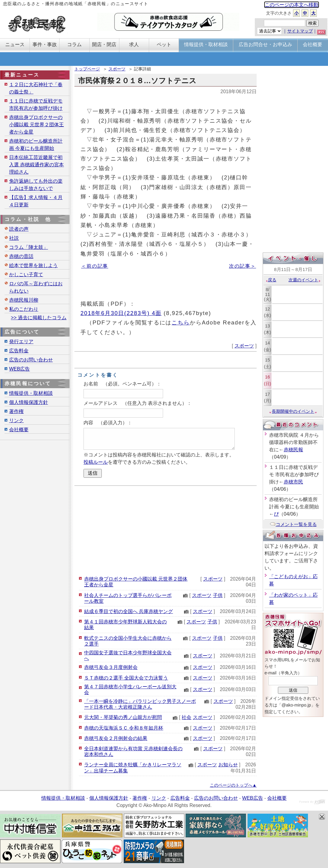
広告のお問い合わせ (31, 360)
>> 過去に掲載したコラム (39, 318)
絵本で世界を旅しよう (33, 265)
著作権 (16, 411)
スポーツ (117, 69)
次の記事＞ (243, 266)
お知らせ (228, 765)
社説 (14, 238)
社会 (186, 717)
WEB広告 (19, 369)
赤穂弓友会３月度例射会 (111, 667)
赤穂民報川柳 (24, 300)
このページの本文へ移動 (292, 5)
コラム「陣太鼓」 (29, 247)
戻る (271, 280)
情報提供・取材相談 (31, 393)
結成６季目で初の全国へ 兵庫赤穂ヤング (128, 611)
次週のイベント (305, 280)
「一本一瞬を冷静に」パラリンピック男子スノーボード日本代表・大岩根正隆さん (140, 704)
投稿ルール (96, 462)
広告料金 (19, 351)
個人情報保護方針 (29, 402)
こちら (181, 322)
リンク (16, 420)
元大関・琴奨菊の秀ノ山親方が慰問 (123, 717)
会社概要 (19, 430)
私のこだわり (24, 309)
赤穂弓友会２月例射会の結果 (116, 738)
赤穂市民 (293, 482)
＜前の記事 (95, 266)
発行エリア (21, 342)
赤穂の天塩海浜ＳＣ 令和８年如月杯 (124, 728)
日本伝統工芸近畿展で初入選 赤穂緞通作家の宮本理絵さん (36, 165)
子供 (218, 595)
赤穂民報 (293, 450)
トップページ (87, 69)
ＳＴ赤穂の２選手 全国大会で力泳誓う (126, 678)
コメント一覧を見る (293, 524)
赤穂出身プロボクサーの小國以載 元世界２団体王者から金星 (36, 125)
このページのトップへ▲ (233, 785)
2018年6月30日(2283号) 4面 (121, 313)
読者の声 (19, 229)
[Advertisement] (166, 530)
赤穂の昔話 (21, 256)
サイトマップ (300, 31)
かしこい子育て (26, 275)
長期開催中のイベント (293, 411)
